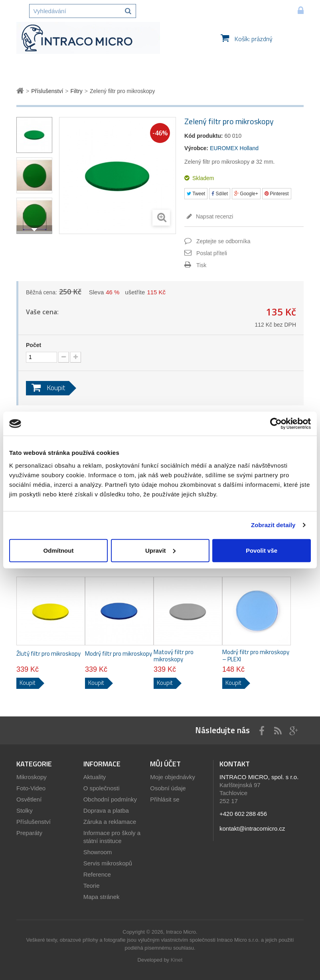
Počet (34, 345)
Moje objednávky (173, 777)
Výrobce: (196, 148)
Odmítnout (59, 550)
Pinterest (277, 194)
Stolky (25, 810)
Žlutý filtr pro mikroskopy (48, 654)
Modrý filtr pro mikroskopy (119, 654)
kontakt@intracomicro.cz (252, 828)
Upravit (160, 550)
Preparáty (29, 833)
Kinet (177, 960)
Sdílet (220, 194)
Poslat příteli (212, 253)
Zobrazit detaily (273, 525)
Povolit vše (262, 550)
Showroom (98, 852)
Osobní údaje (168, 788)
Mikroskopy (32, 777)
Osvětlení (29, 799)
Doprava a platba (106, 810)
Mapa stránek (102, 897)
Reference (97, 874)
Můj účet (165, 764)
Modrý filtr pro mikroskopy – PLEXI (256, 656)
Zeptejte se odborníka (223, 241)
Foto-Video (31, 788)
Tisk (201, 265)
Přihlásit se (165, 799)
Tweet (196, 194)
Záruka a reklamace (110, 822)
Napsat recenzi (214, 216)
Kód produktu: (203, 136)
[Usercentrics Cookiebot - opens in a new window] (276, 424)
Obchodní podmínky (110, 799)
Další (34, 230)
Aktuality (95, 777)
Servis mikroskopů (108, 863)
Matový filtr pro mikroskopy (174, 656)
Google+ (246, 194)
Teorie (92, 886)
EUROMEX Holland (234, 148)
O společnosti (102, 788)
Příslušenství (34, 822)
